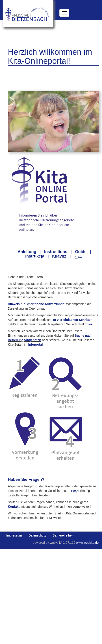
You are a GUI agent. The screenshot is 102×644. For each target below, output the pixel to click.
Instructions (56, 252)
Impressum (14, 535)
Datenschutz (37, 535)
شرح (78, 256)
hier (89, 324)
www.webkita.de (87, 543)
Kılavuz (59, 256)
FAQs (75, 491)
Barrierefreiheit (63, 535)
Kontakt (14, 507)
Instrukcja (35, 256)
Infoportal (36, 345)
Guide (81, 252)
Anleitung (27, 252)
